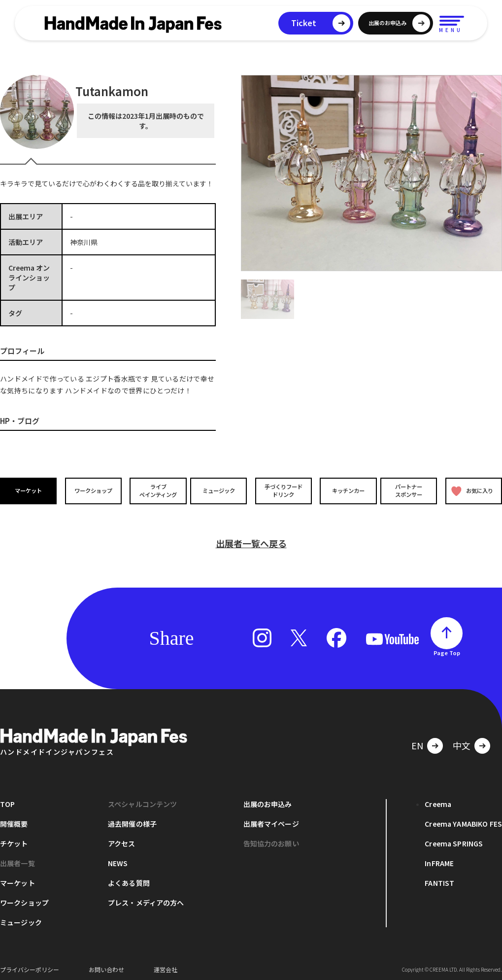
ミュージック (219, 491)
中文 (462, 741)
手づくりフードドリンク (283, 490)
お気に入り (472, 491)
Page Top (447, 648)
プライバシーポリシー (30, 965)
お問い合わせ (106, 965)
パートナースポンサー (409, 490)
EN (417, 741)
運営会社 (166, 965)
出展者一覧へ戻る (251, 539)
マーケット (29, 491)
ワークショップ (93, 491)
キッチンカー (346, 491)
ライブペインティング (156, 490)
